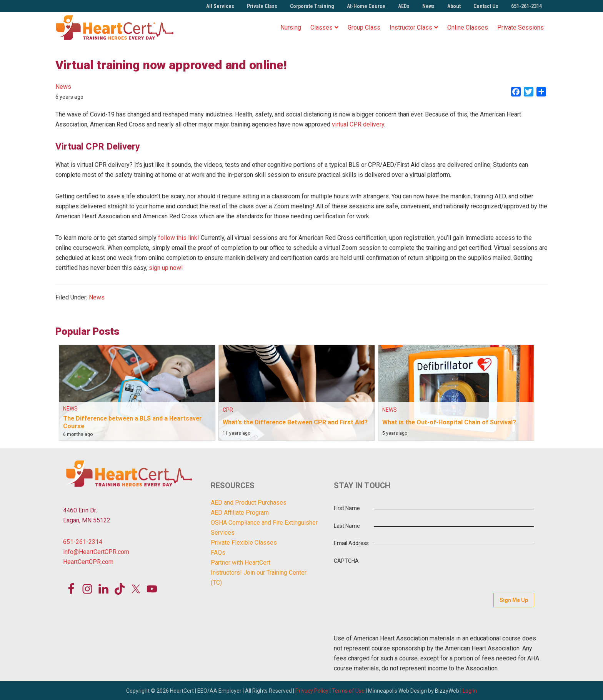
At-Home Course (366, 6)
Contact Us (486, 6)
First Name (347, 508)
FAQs (218, 553)
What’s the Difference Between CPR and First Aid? (295, 422)
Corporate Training (312, 6)
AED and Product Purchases (249, 503)
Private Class (262, 6)
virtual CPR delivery (358, 124)
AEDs (404, 6)
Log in (470, 690)
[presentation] (450, 565)
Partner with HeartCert (241, 563)
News (428, 6)
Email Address (351, 543)
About (454, 6)
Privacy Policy (312, 690)
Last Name (347, 526)
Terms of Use (348, 690)
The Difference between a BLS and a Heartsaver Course (132, 422)
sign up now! (166, 268)
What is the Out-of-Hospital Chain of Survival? (449, 422)
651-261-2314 (526, 6)
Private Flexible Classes (244, 543)
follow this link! (179, 238)
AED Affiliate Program (240, 513)
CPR (228, 410)
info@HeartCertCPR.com (96, 552)
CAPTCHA (346, 561)
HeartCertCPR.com (88, 562)
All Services (220, 6)
